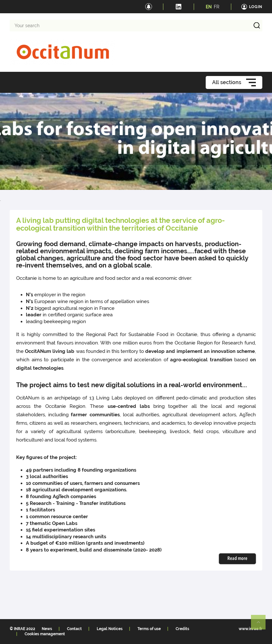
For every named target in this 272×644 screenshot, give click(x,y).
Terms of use (149, 629)
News (47, 629)
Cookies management (45, 634)
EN (209, 7)
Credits (182, 629)
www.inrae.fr (250, 629)
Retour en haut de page (261, 625)
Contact (74, 629)
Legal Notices (110, 629)
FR (217, 7)
